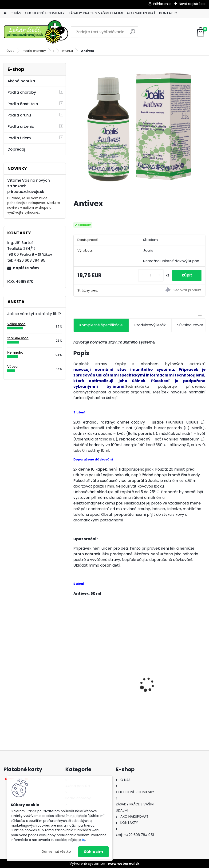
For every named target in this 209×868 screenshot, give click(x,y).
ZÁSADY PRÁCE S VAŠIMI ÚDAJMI (96, 13)
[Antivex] (139, 129)
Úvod (11, 51)
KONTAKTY (168, 13)
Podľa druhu (19, 115)
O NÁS (16, 13)
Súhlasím (93, 852)
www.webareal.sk (124, 864)
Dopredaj (16, 149)
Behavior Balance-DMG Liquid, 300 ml (104, 691)
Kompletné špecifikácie (101, 325)
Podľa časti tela (23, 104)
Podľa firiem (19, 138)
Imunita (67, 51)
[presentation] (76, 676)
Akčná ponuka (21, 81)
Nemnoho (15, 353)
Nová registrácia (192, 4)
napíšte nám (26, 268)
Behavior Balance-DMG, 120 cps (173, 687)
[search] (132, 34)
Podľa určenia (21, 126)
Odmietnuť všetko (56, 852)
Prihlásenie (162, 4)
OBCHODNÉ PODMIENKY (45, 13)
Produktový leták (150, 325)
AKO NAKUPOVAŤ (141, 13)
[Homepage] (5, 13)
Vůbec (12, 367)
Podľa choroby (34, 51)
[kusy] (151, 275)
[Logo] (36, 32)
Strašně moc (18, 338)
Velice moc (16, 324)
